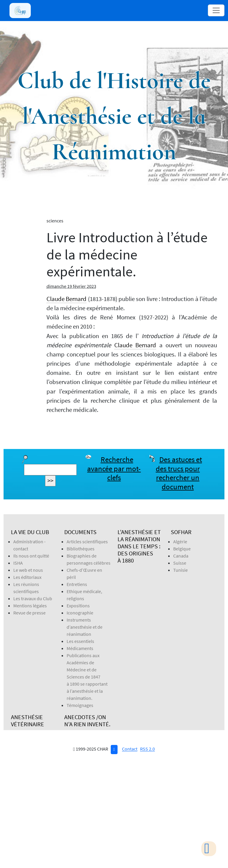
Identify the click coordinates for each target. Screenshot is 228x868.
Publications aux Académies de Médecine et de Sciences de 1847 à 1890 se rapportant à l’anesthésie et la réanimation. (87, 677)
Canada (181, 556)
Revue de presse (29, 613)
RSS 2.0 (147, 749)
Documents (80, 532)
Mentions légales (30, 606)
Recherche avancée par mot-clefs (114, 468)
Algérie (180, 541)
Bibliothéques (81, 549)
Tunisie (180, 570)
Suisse (180, 563)
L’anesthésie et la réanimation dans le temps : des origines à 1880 (139, 546)
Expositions (78, 606)
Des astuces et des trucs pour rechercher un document (179, 473)
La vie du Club (30, 532)
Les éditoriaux (27, 577)
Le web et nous (28, 570)
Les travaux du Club (33, 598)
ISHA (18, 563)
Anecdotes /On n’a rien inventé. (87, 720)
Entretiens (77, 584)
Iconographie (80, 613)
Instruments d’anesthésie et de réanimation (85, 627)
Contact (130, 749)
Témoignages (80, 705)
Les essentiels (80, 641)
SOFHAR (181, 532)
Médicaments (80, 648)
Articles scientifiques (87, 541)
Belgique (182, 549)
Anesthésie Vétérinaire (28, 720)
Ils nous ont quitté (31, 556)
